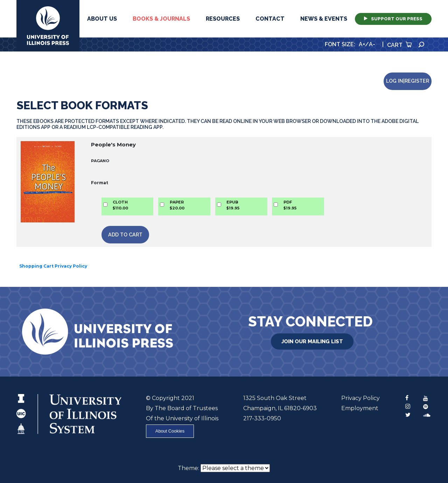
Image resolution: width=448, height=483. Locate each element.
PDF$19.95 (290, 205)
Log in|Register (408, 81)
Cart (399, 45)
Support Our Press (393, 19)
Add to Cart (125, 234)
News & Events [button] (324, 19)
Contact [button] (270, 19)
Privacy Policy (360, 398)
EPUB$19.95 (233, 205)
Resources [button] (223, 19)
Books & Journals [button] (161, 19)
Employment (360, 408)
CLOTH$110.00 (120, 205)
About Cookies (170, 431)
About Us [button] (102, 19)
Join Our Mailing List (312, 341)
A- (372, 44)
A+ (362, 44)
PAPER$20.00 (177, 205)
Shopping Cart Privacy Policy (53, 266)
